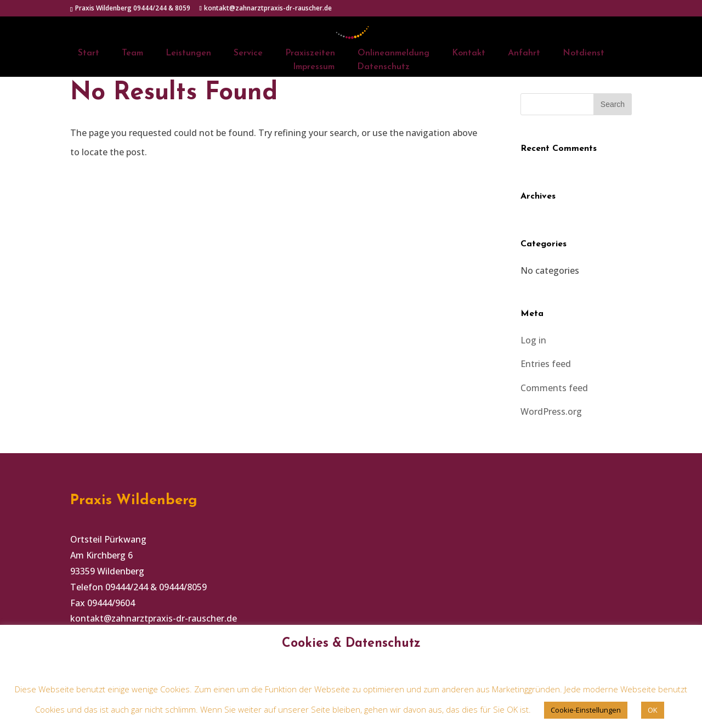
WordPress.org (551, 411)
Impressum (314, 67)
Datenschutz (383, 67)
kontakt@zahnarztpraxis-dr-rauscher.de (154, 618)
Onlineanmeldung (394, 53)
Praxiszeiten (310, 53)
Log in (533, 340)
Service (248, 53)
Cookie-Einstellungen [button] (586, 710)
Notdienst (584, 53)
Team (132, 53)
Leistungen (188, 53)
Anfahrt (524, 53)
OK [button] (653, 710)
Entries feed (546, 364)
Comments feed (554, 388)
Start (89, 53)
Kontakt (469, 53)
